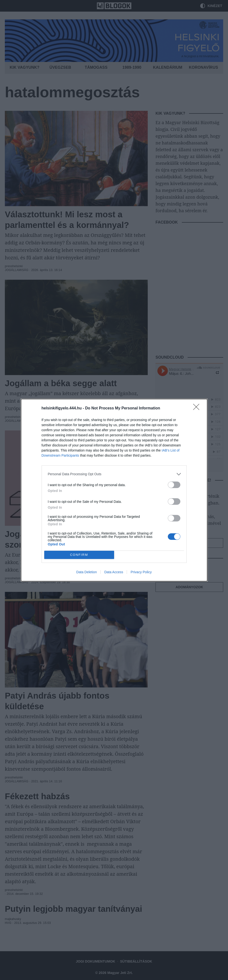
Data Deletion (87, 572)
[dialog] (114, 490)
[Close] (198, 408)
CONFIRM (79, 555)
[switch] (174, 485)
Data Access (114, 572)
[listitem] (114, 474)
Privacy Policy (141, 572)
